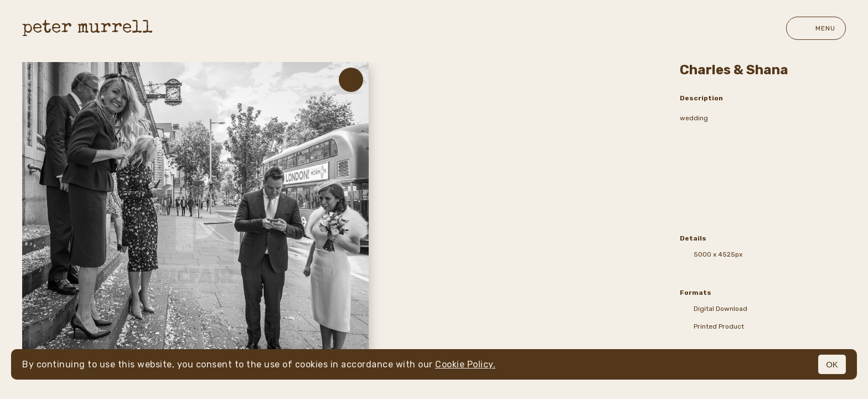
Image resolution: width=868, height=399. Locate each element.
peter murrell (87, 29)
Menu (816, 28)
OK (832, 364)
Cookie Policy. (465, 364)
